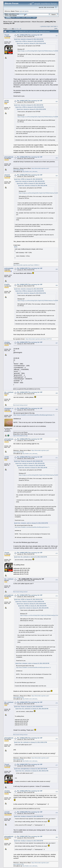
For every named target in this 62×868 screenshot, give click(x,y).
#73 (57, 580)
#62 (57, 102)
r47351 (7, 101)
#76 (57, 739)
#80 (57, 837)
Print (56, 29)
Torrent (14, 15)
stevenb (7, 175)
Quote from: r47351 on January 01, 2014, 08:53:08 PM (30, 41)
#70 (57, 440)
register (26, 11)
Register (29, 18)
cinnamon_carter (10, 408)
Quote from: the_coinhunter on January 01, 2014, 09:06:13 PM (30, 742)
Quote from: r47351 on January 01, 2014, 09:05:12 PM (28, 599)
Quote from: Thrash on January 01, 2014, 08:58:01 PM (28, 461)
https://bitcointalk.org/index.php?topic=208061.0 (26, 265)
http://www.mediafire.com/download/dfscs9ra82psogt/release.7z (34, 415)
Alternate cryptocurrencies (22, 22)
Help (13, 18)
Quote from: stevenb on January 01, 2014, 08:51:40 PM (31, 43)
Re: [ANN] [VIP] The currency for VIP (30, 35)
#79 (57, 813)
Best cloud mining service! (20, 405)
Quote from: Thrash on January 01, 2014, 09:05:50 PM (28, 707)
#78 (57, 792)
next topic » (54, 26)
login (21, 11)
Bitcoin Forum (8, 22)
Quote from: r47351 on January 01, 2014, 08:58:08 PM (28, 179)
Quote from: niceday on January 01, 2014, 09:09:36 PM (29, 816)
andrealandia (9, 268)
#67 (57, 343)
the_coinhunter (10, 392)
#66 (57, 285)
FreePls (7, 284)
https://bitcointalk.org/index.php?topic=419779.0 (39, 339)
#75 (57, 703)
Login (23, 18)
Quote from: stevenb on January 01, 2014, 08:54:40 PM (29, 39)
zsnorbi (7, 812)
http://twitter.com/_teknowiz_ (30, 171)
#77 (57, 765)
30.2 (11, 15)
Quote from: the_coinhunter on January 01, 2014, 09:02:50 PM (30, 557)
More (34, 18)
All (20, 29)
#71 (57, 458)
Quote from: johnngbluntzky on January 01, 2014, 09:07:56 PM (31, 769)
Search (18, 18)
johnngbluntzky (10, 157)
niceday (7, 342)
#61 (57, 36)
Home (8, 18)
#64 (57, 176)
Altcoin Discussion (38, 22)
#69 (57, 409)
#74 (57, 596)
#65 (57, 269)
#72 (57, 553)
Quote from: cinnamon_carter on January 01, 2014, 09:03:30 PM (31, 523)
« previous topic (45, 26)
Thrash (7, 35)
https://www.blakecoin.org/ (20, 436)
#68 (57, 393)
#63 (57, 158)
